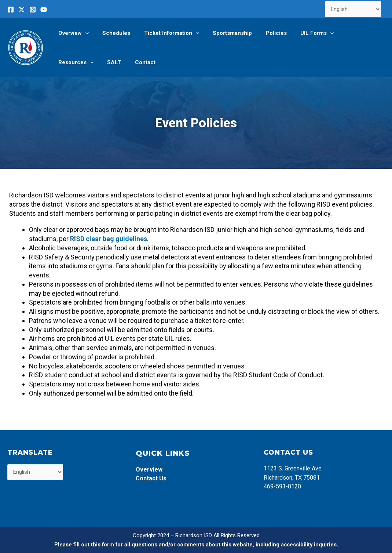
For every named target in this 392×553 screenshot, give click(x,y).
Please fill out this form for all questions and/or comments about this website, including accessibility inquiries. (196, 545)
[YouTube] (44, 10)
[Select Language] (353, 9)
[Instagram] (33, 10)
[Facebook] (11, 10)
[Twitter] (22, 10)
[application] (84, 33)
